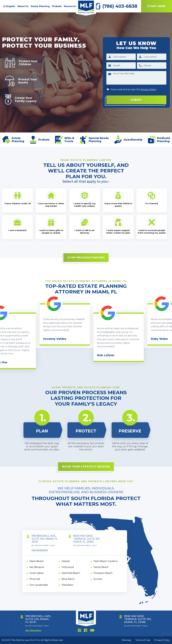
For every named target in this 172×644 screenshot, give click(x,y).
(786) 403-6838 (120, 6)
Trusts (69, 141)
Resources (70, 6)
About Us (23, 6)
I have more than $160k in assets (118, 205)
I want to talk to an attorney (85, 232)
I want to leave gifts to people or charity (51, 232)
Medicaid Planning (163, 140)
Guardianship (133, 140)
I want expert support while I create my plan (118, 232)
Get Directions (40, 550)
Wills (68, 138)
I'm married (152, 203)
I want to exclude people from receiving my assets (152, 232)
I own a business (17, 230)
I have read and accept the (134, 89)
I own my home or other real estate (51, 205)
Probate (57, 6)
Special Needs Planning (99, 140)
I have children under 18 (17, 203)
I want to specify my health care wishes (85, 205)
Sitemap (126, 640)
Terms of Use (143, 640)
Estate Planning (40, 6)
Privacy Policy (149, 89)
